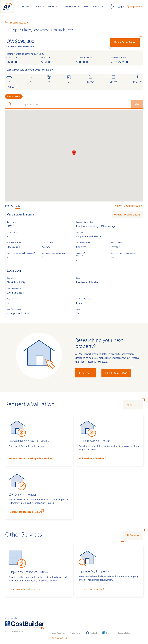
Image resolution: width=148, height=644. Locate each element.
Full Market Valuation (91, 458)
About (40, 6)
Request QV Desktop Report (25, 512)
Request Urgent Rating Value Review (30, 458)
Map (18, 206)
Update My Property (91, 589)
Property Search (60, 638)
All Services (133, 405)
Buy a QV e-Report (125, 42)
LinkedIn (108, 633)
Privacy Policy (75, 633)
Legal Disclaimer (58, 633)
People (53, 6)
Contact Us (98, 6)
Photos (9, 206)
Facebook (92, 633)
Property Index (124, 633)
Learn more (85, 373)
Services (27, 6)
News (87, 6)
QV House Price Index (71, 6)
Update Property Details (127, 215)
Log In (121, 7)
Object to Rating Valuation (25, 589)
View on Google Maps (128, 206)
